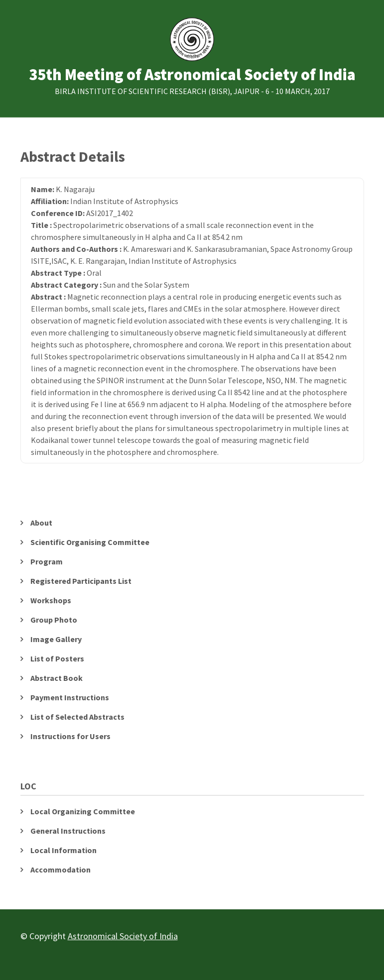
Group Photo (54, 620)
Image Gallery (56, 639)
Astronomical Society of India (123, 936)
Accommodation (61, 870)
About (41, 523)
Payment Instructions (70, 697)
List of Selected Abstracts (77, 717)
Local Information (64, 850)
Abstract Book (57, 678)
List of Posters (57, 658)
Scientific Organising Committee (90, 542)
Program (47, 561)
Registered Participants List (81, 581)
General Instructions (68, 831)
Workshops (51, 600)
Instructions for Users (70, 736)
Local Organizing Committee (83, 811)
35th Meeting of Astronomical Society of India (192, 75)
